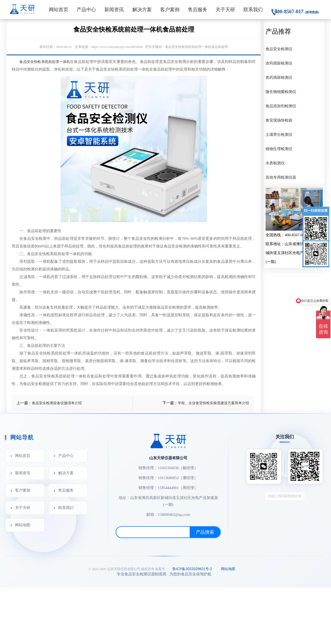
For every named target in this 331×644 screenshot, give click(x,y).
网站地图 (23, 525)
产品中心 (86, 10)
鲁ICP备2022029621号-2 (192, 569)
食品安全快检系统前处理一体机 (45, 62)
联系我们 (253, 10)
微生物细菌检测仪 (281, 92)
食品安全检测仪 (279, 49)
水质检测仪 (275, 163)
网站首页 (59, 10)
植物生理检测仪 (279, 149)
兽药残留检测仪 (279, 77)
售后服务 (198, 10)
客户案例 (170, 10)
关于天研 (225, 10)
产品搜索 (205, 532)
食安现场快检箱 (279, 120)
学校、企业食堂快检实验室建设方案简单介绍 (213, 403)
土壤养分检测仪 (279, 134)
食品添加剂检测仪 (281, 106)
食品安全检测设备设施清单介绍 (57, 403)
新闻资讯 (114, 10)
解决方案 (142, 10)
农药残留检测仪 (279, 63)
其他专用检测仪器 (281, 177)
